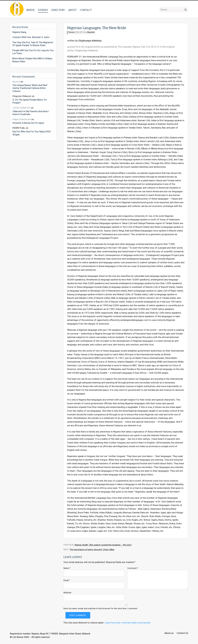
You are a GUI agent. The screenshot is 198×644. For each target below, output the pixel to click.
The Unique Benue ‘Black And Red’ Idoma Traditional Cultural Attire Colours (30, 88)
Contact (86, 10)
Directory (58, 10)
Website (67, 593)
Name (67, 568)
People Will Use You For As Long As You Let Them (33, 52)
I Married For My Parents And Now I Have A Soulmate (31, 113)
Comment (133, 568)
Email (67, 580)
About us (169, 633)
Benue (31, 10)
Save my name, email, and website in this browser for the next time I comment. (101, 609)
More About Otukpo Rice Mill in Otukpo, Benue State (32, 60)
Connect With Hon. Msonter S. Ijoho (31, 37)
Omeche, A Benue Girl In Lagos (28, 123)
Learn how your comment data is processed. (128, 623)
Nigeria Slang (19, 32)
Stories (43, 10)
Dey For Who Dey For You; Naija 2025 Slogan (32, 133)
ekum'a (16, 82)
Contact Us (182, 633)
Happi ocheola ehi (22, 119)
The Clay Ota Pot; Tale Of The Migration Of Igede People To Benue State (33, 44)
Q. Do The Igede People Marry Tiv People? (29, 101)
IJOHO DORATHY (21, 108)
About (72, 10)
